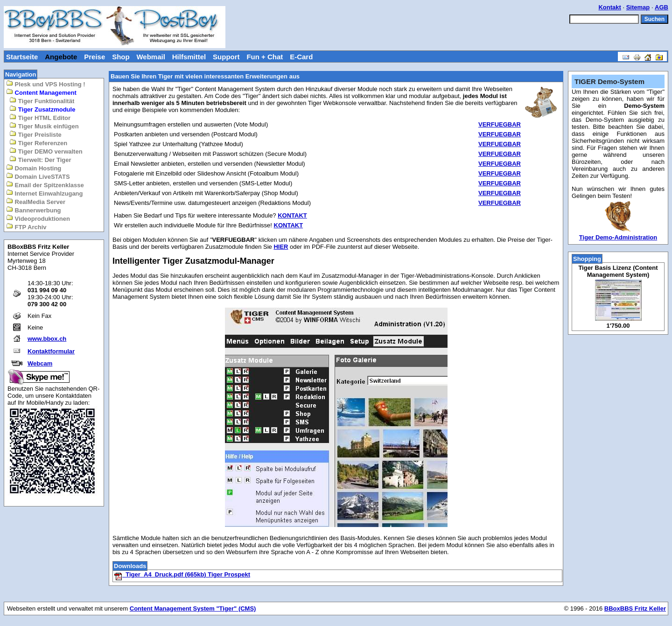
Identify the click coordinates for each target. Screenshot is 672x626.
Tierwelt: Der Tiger (40, 159)
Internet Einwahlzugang (45, 193)
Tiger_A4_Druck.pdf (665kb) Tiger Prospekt (182, 574)
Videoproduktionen (38, 218)
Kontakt (609, 7)
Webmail (150, 57)
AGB (661, 7)
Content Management (41, 92)
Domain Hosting (34, 168)
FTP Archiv (26, 227)
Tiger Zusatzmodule (42, 109)
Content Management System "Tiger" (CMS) (193, 608)
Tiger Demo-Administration (618, 237)
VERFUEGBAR (500, 124)
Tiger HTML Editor (40, 117)
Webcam (40, 363)
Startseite (22, 57)
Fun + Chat (265, 57)
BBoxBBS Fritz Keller (635, 608)
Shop (121, 57)
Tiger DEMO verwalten (46, 151)
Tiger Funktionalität (42, 101)
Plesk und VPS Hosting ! (46, 84)
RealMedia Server (36, 201)
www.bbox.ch (47, 339)
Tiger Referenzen (38, 143)
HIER (281, 247)
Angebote (61, 57)
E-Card (301, 57)
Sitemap (638, 7)
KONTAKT (292, 215)
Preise (94, 57)
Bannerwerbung (34, 210)
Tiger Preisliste (35, 134)
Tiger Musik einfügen (44, 126)
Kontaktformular (51, 351)
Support (226, 57)
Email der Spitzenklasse (45, 185)
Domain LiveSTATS (38, 176)
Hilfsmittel (189, 57)
